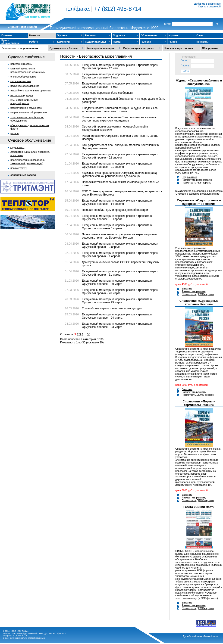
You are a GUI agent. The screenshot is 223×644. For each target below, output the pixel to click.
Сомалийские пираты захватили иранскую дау (112, 308)
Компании (63, 42)
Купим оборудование (11, 42)
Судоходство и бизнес (64, 48)
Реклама (90, 35)
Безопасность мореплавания (20, 48)
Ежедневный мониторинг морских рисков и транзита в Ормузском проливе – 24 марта (117, 316)
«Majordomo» (211, 636)
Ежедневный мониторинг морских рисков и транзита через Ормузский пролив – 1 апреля (120, 255)
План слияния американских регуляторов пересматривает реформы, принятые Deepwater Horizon (119, 236)
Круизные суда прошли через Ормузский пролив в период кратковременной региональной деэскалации (119, 174)
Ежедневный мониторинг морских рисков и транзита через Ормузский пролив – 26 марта (120, 292)
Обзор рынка (210, 48)
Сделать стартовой (209, 6)
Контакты (202, 42)
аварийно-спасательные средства (30, 90)
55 (89, 334)
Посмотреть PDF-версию (196, 183)
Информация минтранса (139, 48)
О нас (200, 35)
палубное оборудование (25, 86)
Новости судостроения (178, 48)
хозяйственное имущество (26, 108)
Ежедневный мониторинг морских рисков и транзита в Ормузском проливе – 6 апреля (117, 227)
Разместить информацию (197, 180)
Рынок (173, 42)
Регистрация (188, 57)
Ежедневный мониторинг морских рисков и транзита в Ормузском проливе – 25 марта (117, 301)
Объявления (149, 35)
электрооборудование (24, 77)
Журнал (62, 35)
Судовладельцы (95, 42)
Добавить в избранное (207, 4)
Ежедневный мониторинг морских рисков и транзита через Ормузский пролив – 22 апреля (120, 156)
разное (14, 133)
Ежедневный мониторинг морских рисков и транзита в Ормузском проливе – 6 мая (117, 85)
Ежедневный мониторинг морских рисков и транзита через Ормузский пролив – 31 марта (120, 273)
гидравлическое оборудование (29, 112)
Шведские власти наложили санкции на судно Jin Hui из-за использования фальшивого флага (120, 110)
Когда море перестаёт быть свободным (107, 93)
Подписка (119, 35)
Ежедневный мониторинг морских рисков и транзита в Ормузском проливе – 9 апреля (117, 218)
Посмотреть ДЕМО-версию (198, 294)
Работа (34, 42)
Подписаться (189, 177)
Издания (174, 35)
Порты (117, 42)
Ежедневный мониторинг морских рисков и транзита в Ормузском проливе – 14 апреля (117, 202)
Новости (35, 35)
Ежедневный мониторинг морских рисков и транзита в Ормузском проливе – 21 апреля (117, 165)
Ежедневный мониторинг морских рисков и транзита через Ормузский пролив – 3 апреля (120, 245)
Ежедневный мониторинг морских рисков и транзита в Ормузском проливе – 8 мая (117, 76)
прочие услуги (19, 168)
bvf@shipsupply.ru (18, 638)
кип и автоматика (21, 81)
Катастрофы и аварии (101, 48)
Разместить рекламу (194, 291)
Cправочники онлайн (22, 27)
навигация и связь (21, 64)
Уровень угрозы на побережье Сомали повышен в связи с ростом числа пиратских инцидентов (119, 119)
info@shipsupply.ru (37, 638)
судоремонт (17, 147)
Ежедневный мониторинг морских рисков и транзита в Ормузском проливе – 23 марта (117, 325)
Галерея (146, 42)
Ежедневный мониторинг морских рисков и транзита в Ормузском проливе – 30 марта (117, 282)
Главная (7, 35)
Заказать (187, 289)
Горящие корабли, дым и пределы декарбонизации (115, 210)
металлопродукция (22, 95)
